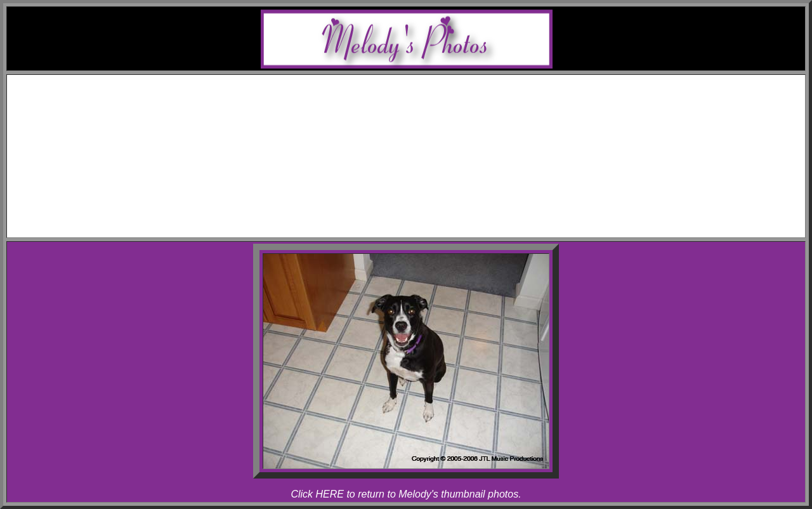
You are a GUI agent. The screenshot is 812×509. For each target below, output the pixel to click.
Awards (419, 105)
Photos (419, 151)
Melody (431, 116)
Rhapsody (431, 139)
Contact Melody (419, 219)
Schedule (419, 94)
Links (419, 208)
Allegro (432, 128)
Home (418, 82)
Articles (419, 196)
